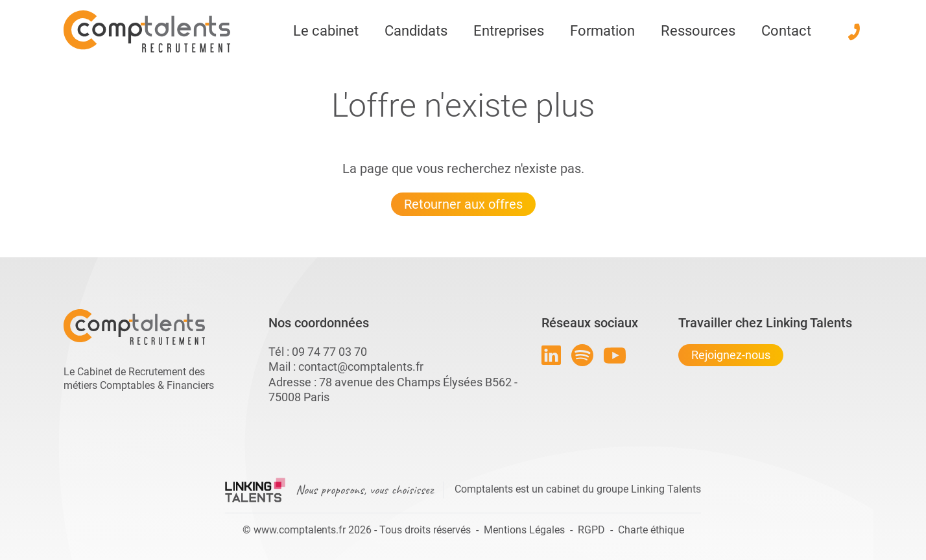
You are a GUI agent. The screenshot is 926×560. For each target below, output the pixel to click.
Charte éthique (651, 530)
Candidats (416, 31)
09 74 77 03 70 (329, 352)
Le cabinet (326, 31)
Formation (602, 31)
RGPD (591, 530)
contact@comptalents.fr (361, 367)
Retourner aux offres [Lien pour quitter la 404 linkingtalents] (463, 204)
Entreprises (509, 31)
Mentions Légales (524, 530)
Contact (786, 31)
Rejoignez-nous (731, 355)
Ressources (698, 31)
